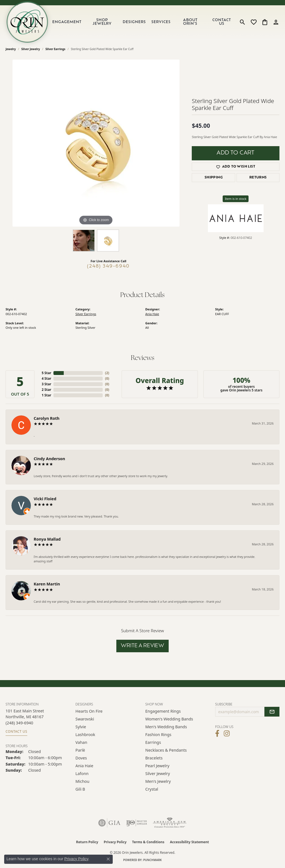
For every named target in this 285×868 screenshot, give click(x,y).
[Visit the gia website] (109, 823)
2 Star (46, 390)
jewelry (11, 49)
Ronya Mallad (47, 539)
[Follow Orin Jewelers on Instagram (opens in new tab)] (227, 734)
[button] (243, 22)
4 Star (46, 378)
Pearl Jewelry (157, 766)
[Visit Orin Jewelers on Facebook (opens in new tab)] (217, 734)
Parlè (80, 750)
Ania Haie (152, 314)
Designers (134, 22)
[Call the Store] (19, 723)
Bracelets (154, 758)
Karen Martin (47, 584)
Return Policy (87, 842)
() (107, 373)
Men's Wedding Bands (166, 727)
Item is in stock (236, 199)
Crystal (152, 789)
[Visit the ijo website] (137, 823)
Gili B (80, 789)
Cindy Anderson (49, 459)
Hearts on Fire (89, 711)
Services (161, 22)
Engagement (67, 22)
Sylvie (81, 727)
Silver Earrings (55, 49)
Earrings (153, 742)
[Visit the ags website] (170, 823)
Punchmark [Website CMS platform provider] (153, 860)
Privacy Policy (115, 842)
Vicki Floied (45, 499)
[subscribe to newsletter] (272, 712)
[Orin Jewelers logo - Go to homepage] (27, 22)
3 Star (46, 384)
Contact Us (222, 22)
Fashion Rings (158, 735)
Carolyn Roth (47, 418)
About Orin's (190, 22)
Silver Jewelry (31, 49)
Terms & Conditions (148, 842)
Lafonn (82, 773)
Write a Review (143, 646)
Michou (82, 781)
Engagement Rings (163, 711)
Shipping (214, 178)
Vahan (81, 742)
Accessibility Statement (189, 842)
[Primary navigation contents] (143, 22)
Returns (258, 178)
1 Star (46, 395)
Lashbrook (85, 735)
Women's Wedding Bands (169, 719)
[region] (96, 143)
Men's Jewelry (158, 781)
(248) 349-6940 (108, 266)
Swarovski (85, 719)
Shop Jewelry (102, 22)
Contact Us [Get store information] (16, 731)
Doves (81, 758)
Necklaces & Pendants (166, 750)
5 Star (46, 373)
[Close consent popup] (108, 859)
